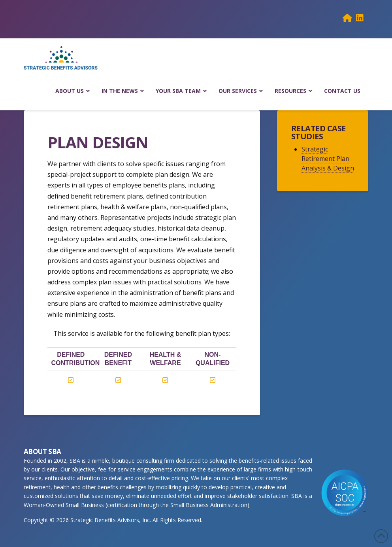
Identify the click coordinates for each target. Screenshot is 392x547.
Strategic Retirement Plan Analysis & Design (328, 159)
